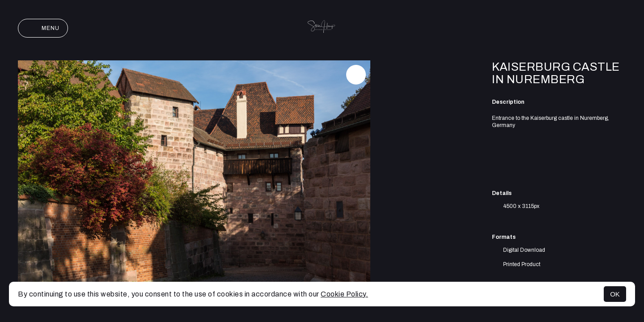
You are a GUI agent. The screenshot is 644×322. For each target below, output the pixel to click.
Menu (43, 28)
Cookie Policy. (344, 294)
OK (615, 294)
